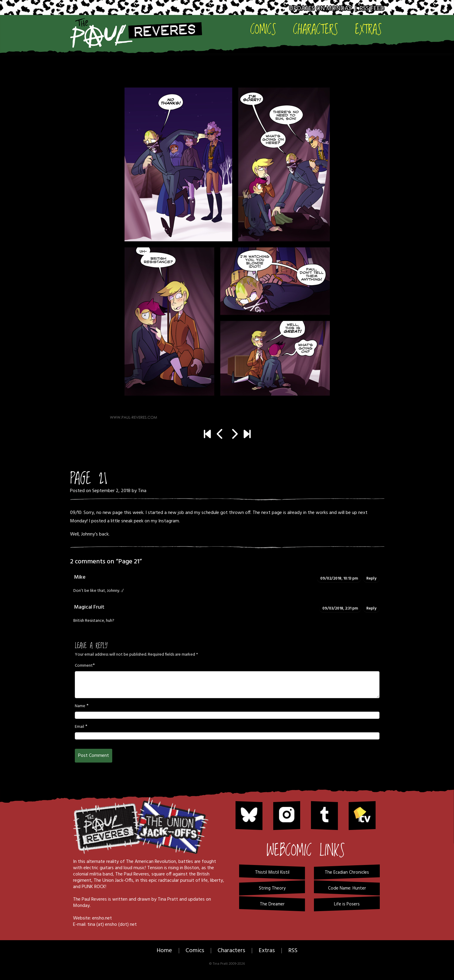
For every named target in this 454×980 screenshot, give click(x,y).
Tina (142, 491)
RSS (293, 951)
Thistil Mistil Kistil (272, 872)
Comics (263, 29)
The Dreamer (272, 904)
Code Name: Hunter (347, 888)
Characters (316, 29)
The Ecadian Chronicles (347, 872)
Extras (368, 29)
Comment (84, 666)
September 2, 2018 (111, 491)
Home (164, 951)
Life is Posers (347, 904)
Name (80, 706)
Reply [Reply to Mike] (371, 579)
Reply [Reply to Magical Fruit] (371, 608)
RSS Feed (372, 9)
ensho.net (102, 918)
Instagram (169, 521)
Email (79, 727)
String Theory (272, 888)
